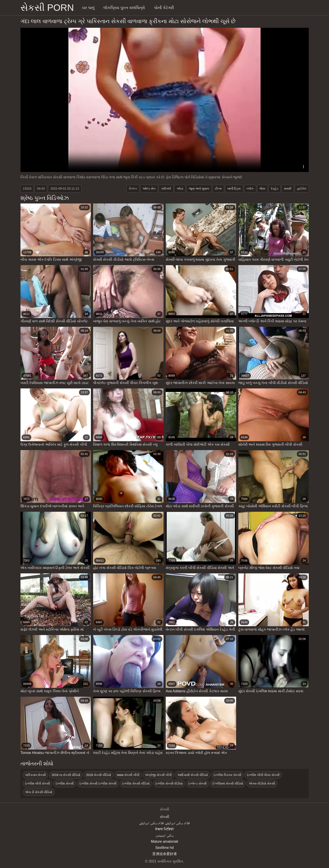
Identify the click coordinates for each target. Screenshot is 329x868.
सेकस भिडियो (164, 829)
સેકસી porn (47, 8)
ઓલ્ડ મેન (149, 188)
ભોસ (262, 188)
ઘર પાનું (88, 8)
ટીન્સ (218, 188)
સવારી (288, 188)
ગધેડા (180, 188)
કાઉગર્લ (166, 188)
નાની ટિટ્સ (234, 188)
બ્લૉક (250, 188)
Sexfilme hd (165, 848)
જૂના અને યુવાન (199, 188)
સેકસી (165, 817)
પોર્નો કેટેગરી (164, 8)
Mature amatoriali (165, 841)
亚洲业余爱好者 (165, 854)
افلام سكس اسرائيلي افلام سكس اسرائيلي (164, 823)
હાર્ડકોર (302, 188)
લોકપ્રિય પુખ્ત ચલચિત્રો (124, 8)
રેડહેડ (275, 188)
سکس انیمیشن (164, 835)
